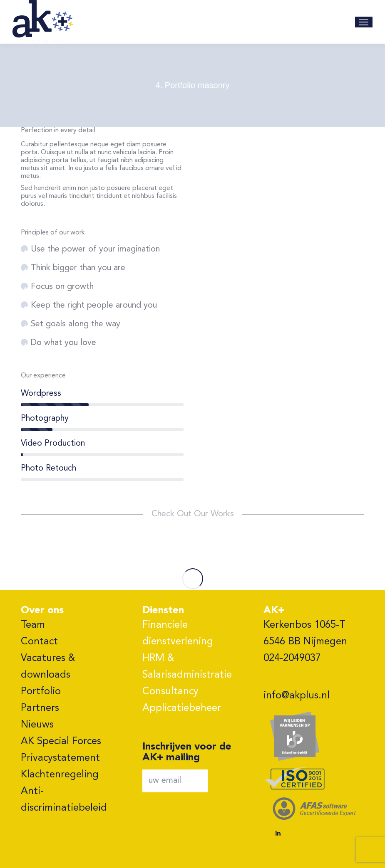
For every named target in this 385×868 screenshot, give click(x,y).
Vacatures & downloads (48, 667)
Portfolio (41, 692)
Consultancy (170, 692)
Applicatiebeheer (182, 708)
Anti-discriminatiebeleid (64, 800)
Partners (40, 708)
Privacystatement (60, 758)
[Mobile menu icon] (364, 22)
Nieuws (37, 725)
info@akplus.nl (297, 696)
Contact (39, 642)
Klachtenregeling (60, 775)
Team (33, 625)
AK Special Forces (61, 742)
